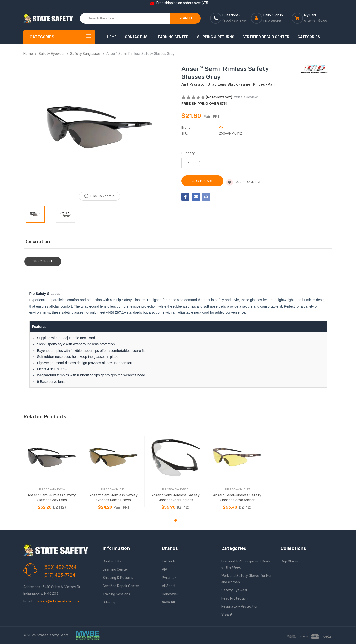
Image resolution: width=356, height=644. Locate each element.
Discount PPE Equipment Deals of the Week (246, 564)
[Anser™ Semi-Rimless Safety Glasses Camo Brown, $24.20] (114, 457)
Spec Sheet (43, 261)
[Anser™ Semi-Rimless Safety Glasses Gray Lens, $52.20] (52, 457)
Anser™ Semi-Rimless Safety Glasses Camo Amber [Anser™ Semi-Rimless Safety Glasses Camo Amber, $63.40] (237, 498)
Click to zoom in (100, 196)
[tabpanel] (52, 472)
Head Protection (234, 598)
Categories (309, 37)
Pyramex (169, 578)
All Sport (169, 586)
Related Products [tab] (45, 417)
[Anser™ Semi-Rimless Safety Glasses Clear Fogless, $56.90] (175, 457)
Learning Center (172, 37)
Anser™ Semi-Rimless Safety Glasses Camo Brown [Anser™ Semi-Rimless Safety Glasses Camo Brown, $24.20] (114, 498)
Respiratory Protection (240, 607)
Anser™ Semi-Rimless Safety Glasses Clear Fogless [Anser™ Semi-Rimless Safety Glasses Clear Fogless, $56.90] (176, 498)
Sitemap (110, 602)
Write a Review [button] (246, 97)
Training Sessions (116, 594)
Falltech (168, 561)
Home (112, 37)
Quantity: (188, 153)
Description (37, 242)
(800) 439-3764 (60, 567)
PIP (165, 570)
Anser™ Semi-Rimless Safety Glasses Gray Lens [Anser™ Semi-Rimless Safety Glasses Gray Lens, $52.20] (52, 498)
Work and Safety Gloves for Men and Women (247, 579)
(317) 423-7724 (59, 575)
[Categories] (59, 37)
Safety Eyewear (234, 590)
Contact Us (136, 37)
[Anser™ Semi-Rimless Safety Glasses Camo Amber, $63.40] (237, 457)
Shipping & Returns (216, 37)
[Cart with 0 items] (312, 18)
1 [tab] (176, 520)
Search (185, 18)
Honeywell (170, 594)
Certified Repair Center (266, 37)
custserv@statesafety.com (56, 601)
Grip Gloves (290, 561)
